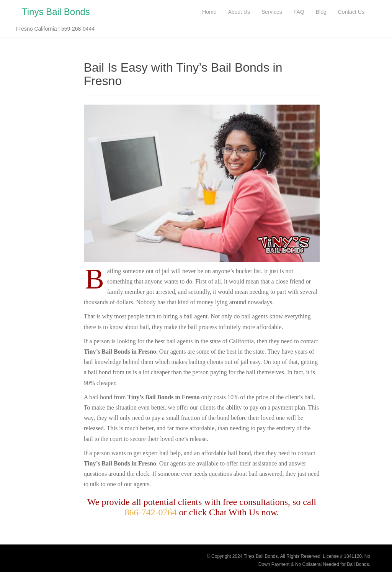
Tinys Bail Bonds (56, 12)
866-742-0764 (151, 512)
